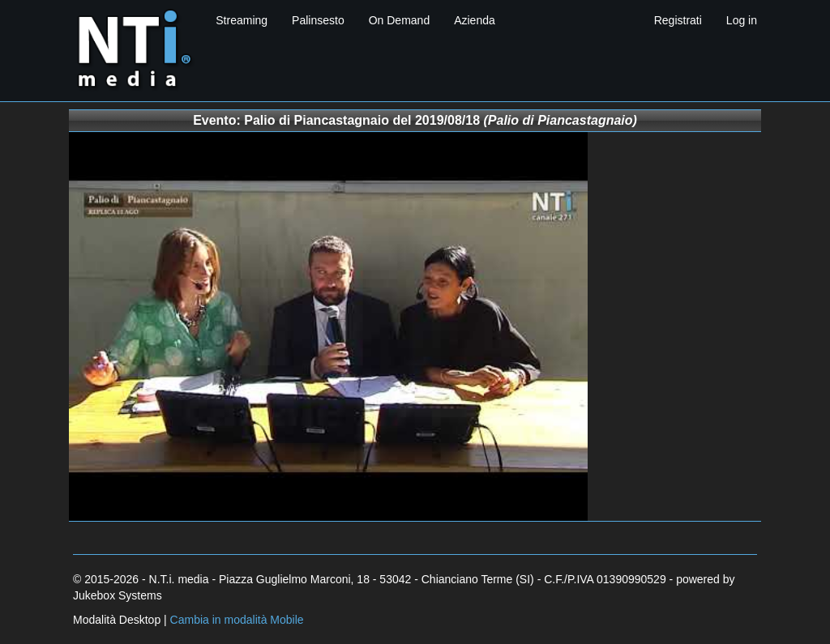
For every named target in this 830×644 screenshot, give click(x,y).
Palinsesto (318, 20)
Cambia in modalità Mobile (237, 620)
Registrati (678, 20)
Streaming (242, 20)
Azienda (475, 20)
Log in (742, 20)
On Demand (399, 20)
